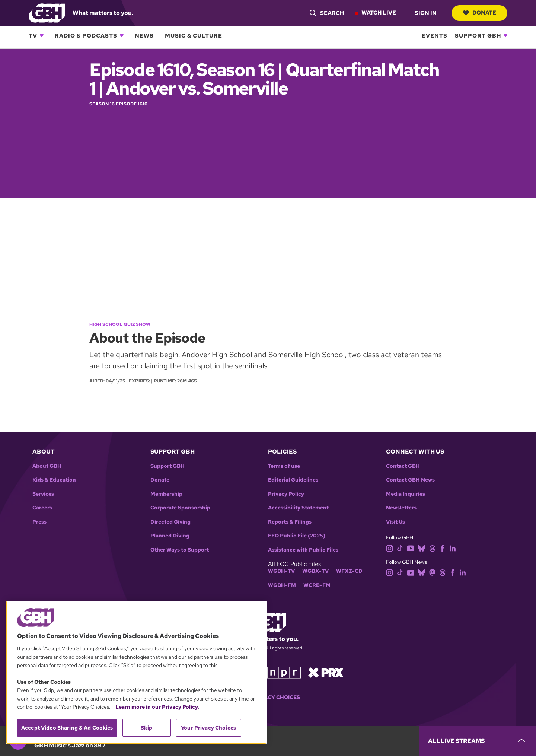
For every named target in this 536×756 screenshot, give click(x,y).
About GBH (47, 466)
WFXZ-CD (349, 571)
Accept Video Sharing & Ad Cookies (67, 728)
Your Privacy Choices (268, 697)
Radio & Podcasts (86, 36)
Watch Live (378, 13)
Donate (479, 13)
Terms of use (284, 466)
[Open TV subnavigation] (42, 36)
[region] (136, 672)
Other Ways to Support (180, 550)
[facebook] (442, 548)
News (144, 36)
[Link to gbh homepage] (47, 12)
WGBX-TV (315, 571)
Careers (42, 508)
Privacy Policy (286, 494)
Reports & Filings (290, 522)
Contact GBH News (410, 480)
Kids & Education (54, 480)
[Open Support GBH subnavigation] (505, 36)
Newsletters (401, 508)
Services (43, 494)
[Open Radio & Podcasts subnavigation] (122, 36)
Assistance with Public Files (303, 550)
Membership (166, 494)
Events (435, 36)
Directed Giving (170, 522)
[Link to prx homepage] (326, 672)
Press (39, 522)
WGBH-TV (281, 571)
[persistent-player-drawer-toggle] (477, 741)
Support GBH (478, 36)
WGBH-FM (282, 585)
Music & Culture (194, 36)
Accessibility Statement (298, 508)
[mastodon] (432, 572)
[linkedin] (453, 548)
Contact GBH (403, 466)
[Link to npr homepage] (284, 672)
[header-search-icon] (326, 13)
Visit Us (395, 522)
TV (33, 36)
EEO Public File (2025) (297, 536)
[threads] (432, 548)
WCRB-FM (317, 585)
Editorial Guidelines (293, 480)
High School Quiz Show (120, 324)
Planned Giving (170, 536)
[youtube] (411, 548)
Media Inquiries (406, 494)
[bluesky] (422, 548)
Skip (146, 728)
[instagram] (390, 548)
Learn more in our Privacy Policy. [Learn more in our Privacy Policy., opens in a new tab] (157, 707)
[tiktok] (400, 548)
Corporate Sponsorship (180, 508)
